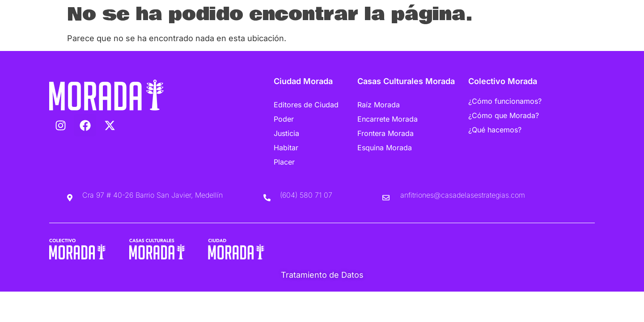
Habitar (286, 148)
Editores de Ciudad (306, 105)
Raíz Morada (379, 105)
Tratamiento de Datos (322, 275)
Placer (284, 162)
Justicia (286, 133)
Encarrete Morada (388, 119)
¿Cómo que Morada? (504, 115)
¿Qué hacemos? (495, 130)
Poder (284, 119)
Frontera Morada (386, 133)
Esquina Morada (385, 148)
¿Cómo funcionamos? (505, 101)
